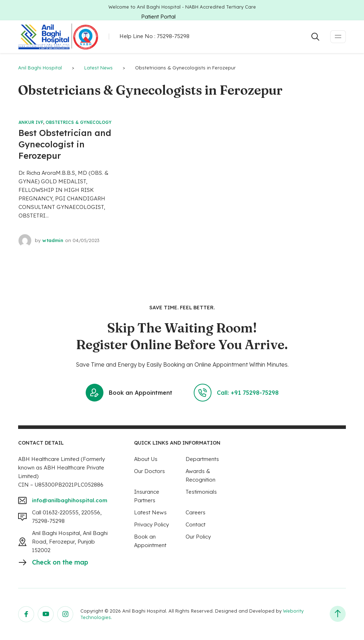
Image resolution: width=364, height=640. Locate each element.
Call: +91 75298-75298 (236, 393)
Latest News (150, 512)
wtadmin (53, 240)
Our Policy (198, 537)
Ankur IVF (31, 122)
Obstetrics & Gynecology (79, 122)
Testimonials (201, 492)
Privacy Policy (151, 524)
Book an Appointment (129, 393)
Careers (196, 512)
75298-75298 (173, 36)
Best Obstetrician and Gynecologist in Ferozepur (65, 144)
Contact (196, 524)
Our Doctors (149, 471)
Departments (202, 459)
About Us (146, 459)
